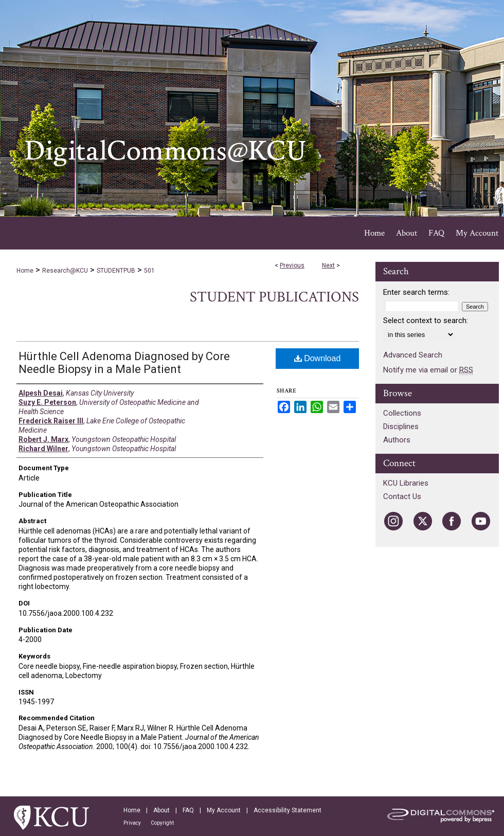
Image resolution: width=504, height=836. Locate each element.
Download (318, 358)
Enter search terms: (416, 292)
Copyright (162, 823)
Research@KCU (65, 271)
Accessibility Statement (287, 810)
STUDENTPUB (116, 271)
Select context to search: (426, 321)
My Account (224, 810)
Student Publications (274, 297)
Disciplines (401, 426)
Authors (397, 440)
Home (25, 271)
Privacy (132, 823)
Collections (402, 413)
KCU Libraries (406, 483)
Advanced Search (413, 355)
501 (149, 271)
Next (328, 265)
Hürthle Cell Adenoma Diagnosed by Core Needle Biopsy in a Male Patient (124, 363)
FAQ (188, 810)
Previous (292, 265)
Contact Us (402, 496)
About (161, 810)
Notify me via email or (428, 370)
